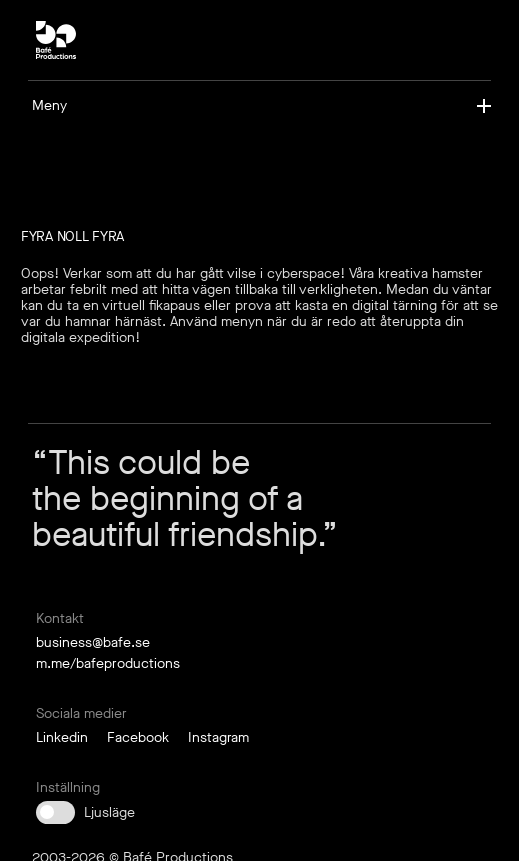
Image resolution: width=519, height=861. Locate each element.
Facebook (138, 737)
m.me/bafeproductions (108, 663)
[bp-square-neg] (56, 40)
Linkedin (62, 737)
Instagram (218, 737)
